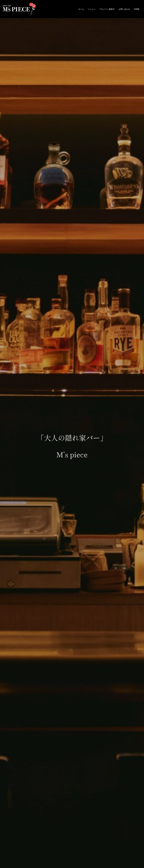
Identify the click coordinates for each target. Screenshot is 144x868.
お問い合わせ (124, 9)
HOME (137, 9)
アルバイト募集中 (107, 9)
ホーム (81, 9)
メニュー (92, 9)
